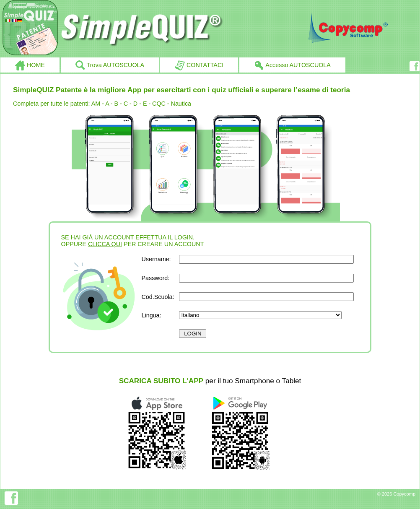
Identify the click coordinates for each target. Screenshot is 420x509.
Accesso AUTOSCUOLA (292, 65)
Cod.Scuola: (158, 297)
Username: (156, 259)
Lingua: (152, 315)
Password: (156, 278)
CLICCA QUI (105, 244)
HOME (30, 65)
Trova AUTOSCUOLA (110, 65)
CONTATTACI (199, 65)
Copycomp (404, 494)
